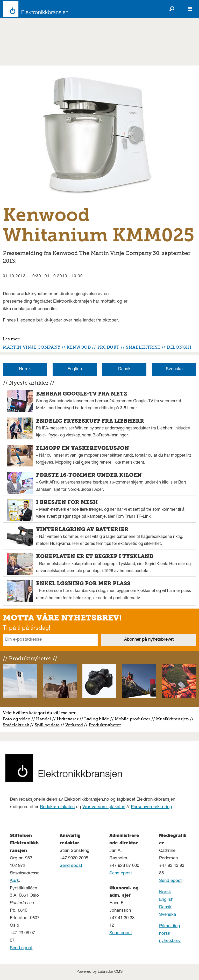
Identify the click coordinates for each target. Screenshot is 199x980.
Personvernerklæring (151, 807)
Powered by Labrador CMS (99, 972)
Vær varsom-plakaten (104, 807)
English (75, 369)
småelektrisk (143, 347)
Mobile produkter (133, 719)
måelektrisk (17, 725)
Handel (44, 719)
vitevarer (69, 719)
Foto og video (17, 719)
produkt (108, 347)
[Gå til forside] (34, 9)
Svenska (174, 369)
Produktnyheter (105, 725)
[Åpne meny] (190, 9)
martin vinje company (32, 347)
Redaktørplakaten (57, 807)
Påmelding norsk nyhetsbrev (170, 934)
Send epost (21, 948)
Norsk (25, 369)
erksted (75, 725)
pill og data (48, 725)
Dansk (124, 369)
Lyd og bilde (97, 719)
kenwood (79, 347)
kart (15, 881)
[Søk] (172, 9)
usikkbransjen (174, 719)
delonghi (179, 347)
